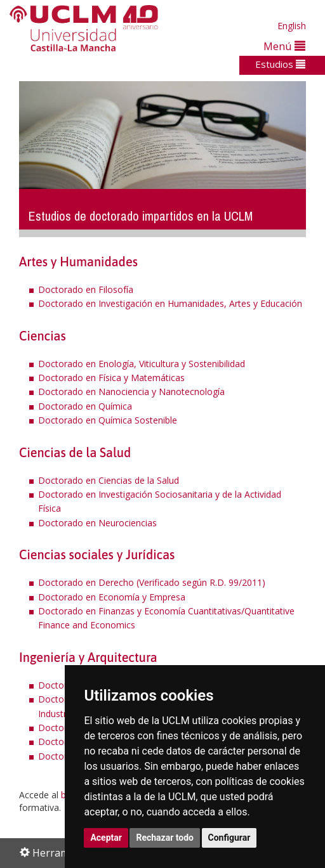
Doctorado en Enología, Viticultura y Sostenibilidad (142, 364)
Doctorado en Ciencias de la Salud (109, 480)
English (292, 26)
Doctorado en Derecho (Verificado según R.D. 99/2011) (152, 582)
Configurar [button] (229, 838)
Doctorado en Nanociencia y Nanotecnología (131, 392)
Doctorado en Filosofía (86, 289)
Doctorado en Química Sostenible (108, 420)
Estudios (280, 64)
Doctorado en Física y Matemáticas (111, 378)
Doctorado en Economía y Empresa (112, 597)
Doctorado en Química (85, 406)
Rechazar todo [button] (165, 838)
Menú (284, 46)
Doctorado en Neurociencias (97, 523)
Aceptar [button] (106, 838)
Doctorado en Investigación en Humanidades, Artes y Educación (170, 303)
